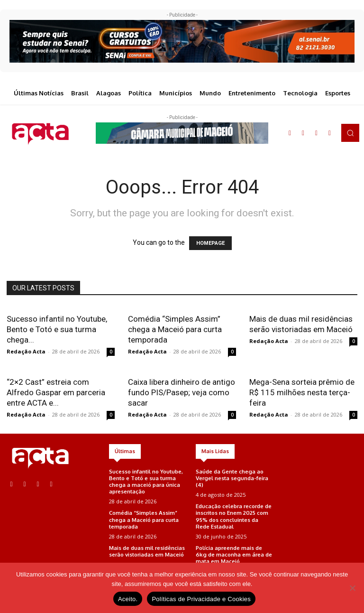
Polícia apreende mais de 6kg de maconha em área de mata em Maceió (233, 552)
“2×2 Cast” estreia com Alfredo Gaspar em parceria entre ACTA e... (56, 392)
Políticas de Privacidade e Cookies (201, 599)
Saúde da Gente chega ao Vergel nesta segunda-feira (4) (231, 478)
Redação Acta (26, 351)
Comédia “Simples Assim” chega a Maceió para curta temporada (175, 329)
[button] (350, 133)
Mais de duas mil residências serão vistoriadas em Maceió (147, 549)
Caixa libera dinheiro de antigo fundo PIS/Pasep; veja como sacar (182, 392)
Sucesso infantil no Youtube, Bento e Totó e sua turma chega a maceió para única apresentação (146, 481)
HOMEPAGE (210, 243)
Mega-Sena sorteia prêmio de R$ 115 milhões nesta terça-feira (302, 392)
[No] (352, 588)
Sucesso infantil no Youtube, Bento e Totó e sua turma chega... (57, 329)
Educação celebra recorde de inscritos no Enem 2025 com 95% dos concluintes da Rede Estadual (234, 515)
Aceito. (128, 599)
